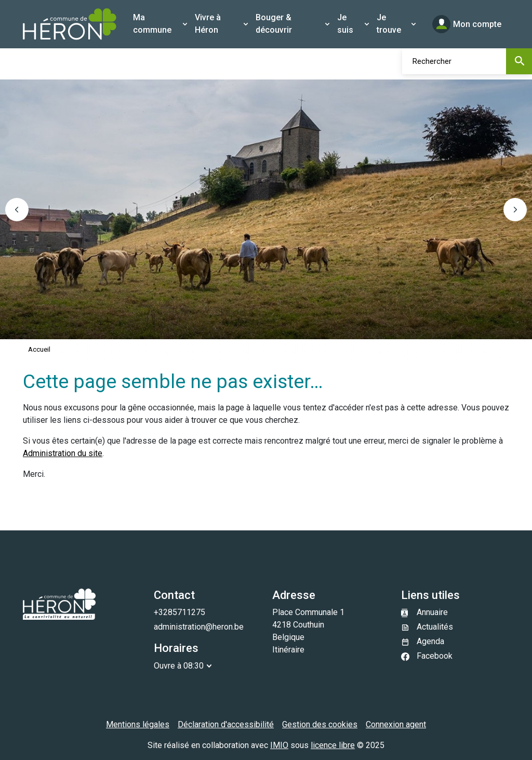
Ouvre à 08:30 (179, 666)
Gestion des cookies (320, 724)
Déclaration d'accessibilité (226, 724)
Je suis (345, 24)
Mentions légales (138, 724)
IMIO (279, 745)
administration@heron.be (199, 627)
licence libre (333, 745)
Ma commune (152, 24)
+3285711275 (179, 612)
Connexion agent (396, 724)
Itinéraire (288, 650)
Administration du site (63, 453)
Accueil (39, 349)
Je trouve (389, 24)
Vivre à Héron (208, 24)
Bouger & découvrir (274, 24)
